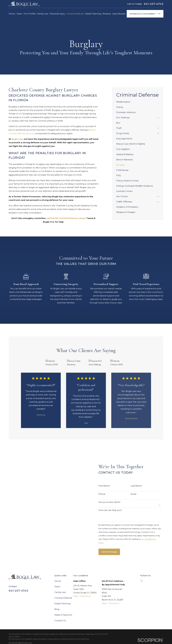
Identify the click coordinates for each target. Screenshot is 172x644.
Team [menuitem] (19, 14)
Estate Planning (62, 604)
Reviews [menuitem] (107, 14)
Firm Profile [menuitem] (30, 14)
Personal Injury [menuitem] (57, 14)
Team (57, 587)
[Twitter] (142, 581)
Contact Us (60, 620)
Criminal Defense (63, 598)
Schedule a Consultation (145, 14)
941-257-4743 (154, 4)
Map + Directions (82, 596)
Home (58, 581)
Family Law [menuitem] (43, 14)
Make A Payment (63, 615)
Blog (57, 609)
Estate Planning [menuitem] (93, 14)
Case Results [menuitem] (119, 14)
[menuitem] (138, 102)
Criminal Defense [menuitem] (75, 14)
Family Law (60, 592)
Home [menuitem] (12, 14)
